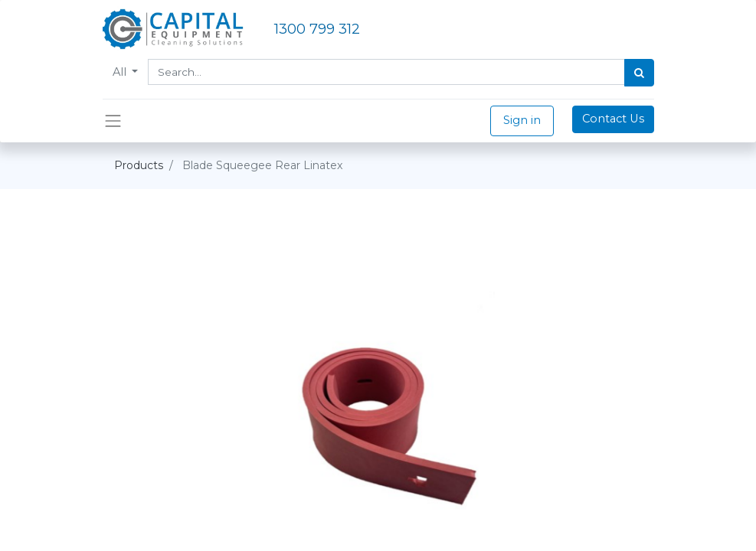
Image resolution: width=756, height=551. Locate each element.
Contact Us (613, 119)
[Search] (639, 73)
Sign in (522, 120)
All (121, 72)
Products (139, 165)
